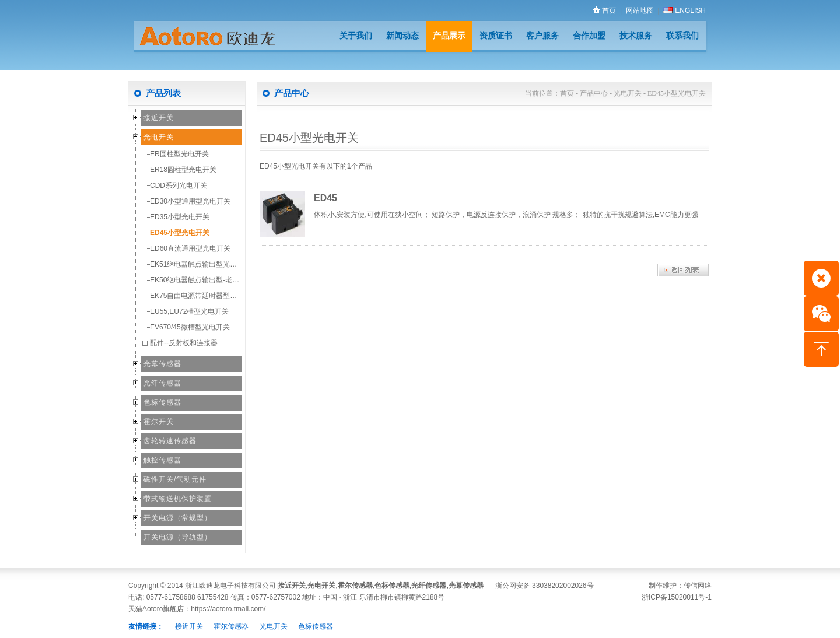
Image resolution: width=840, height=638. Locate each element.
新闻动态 (402, 36)
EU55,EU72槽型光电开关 (189, 311)
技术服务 (636, 36)
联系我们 (682, 36)
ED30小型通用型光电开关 (190, 201)
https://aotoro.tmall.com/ (228, 609)
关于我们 (356, 36)
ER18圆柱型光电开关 (183, 170)
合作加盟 (589, 36)
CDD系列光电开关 (178, 185)
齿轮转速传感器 (170, 441)
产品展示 (449, 36)
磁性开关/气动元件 (175, 479)
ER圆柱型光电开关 (179, 154)
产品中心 (594, 93)
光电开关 (159, 137)
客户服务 (542, 36)
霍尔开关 (159, 422)
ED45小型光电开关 (180, 233)
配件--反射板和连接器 (184, 343)
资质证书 (496, 36)
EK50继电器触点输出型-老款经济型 (205, 280)
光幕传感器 (162, 364)
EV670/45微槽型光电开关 (190, 327)
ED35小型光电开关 (180, 217)
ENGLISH (685, 10)
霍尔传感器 (355, 586)
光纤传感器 (162, 383)
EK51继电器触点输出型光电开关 (200, 264)
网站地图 (640, 10)
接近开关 (159, 118)
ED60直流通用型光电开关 (190, 248)
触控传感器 (162, 460)
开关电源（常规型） (178, 518)
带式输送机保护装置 (178, 499)
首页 (605, 10)
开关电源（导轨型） (178, 537)
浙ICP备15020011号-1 (677, 597)
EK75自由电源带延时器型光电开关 (204, 296)
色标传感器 (162, 402)
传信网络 (698, 586)
